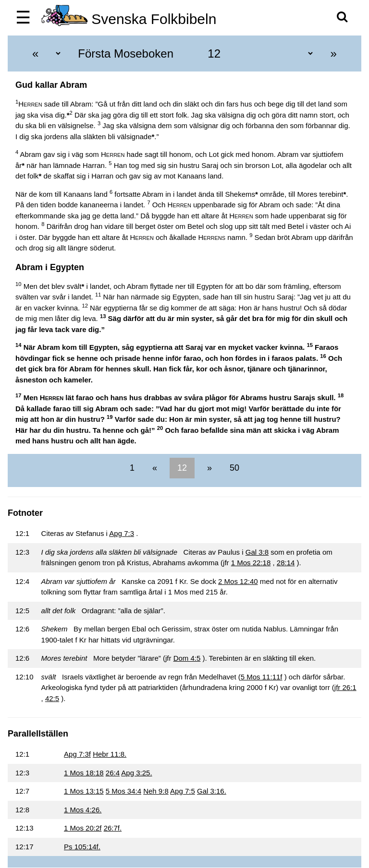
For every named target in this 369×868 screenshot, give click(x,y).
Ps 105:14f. (82, 847)
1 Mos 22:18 (251, 563)
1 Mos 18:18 (84, 773)
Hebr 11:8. (110, 754)
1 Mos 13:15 (84, 791)
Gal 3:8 (257, 552)
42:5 (52, 698)
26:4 (113, 773)
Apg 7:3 (122, 533)
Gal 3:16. (212, 791)
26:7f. (113, 828)
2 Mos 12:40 (238, 581)
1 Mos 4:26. (83, 810)
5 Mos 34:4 (123, 791)
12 (182, 468)
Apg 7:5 (183, 791)
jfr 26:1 (345, 687)
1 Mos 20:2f (83, 828)
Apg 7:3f (77, 754)
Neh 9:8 (156, 791)
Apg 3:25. (136, 773)
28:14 (286, 563)
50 (233, 468)
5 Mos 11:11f (262, 677)
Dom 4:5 (187, 658)
